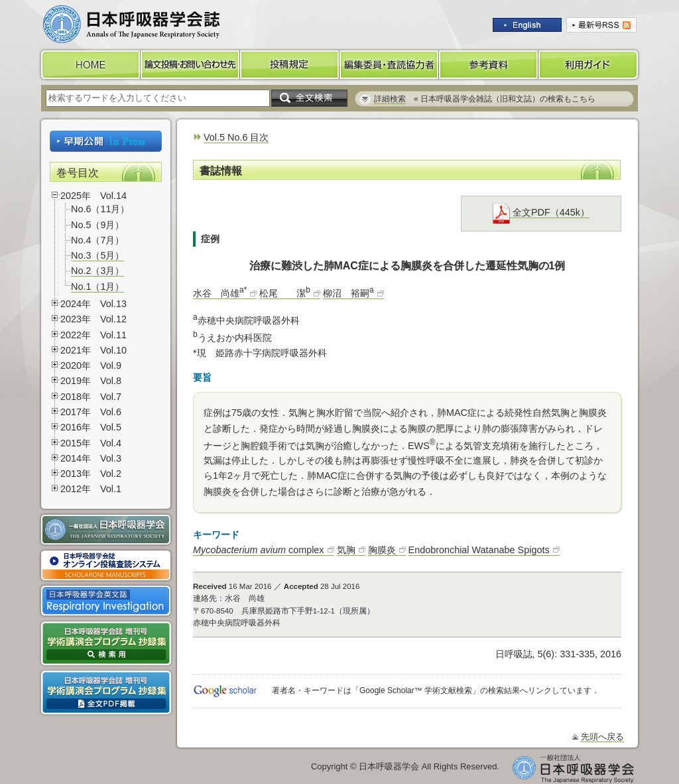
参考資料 (489, 65)
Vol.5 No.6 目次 (236, 137)
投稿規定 (290, 65)
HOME (90, 65)
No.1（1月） (97, 287)
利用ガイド (589, 65)
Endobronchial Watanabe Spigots (479, 550)
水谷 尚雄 (220, 293)
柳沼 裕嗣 (348, 293)
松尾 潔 (285, 293)
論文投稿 (190, 65)
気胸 (346, 550)
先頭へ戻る (602, 737)
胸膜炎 (382, 550)
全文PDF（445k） (541, 213)
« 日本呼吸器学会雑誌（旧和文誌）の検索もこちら (485, 99)
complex (259, 550)
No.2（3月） (97, 271)
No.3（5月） (97, 255)
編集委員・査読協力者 (389, 65)
